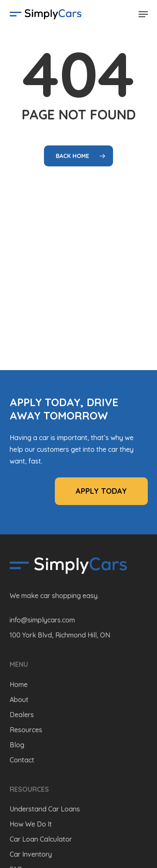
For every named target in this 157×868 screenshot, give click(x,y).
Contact (22, 760)
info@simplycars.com (42, 620)
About (19, 700)
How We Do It (31, 824)
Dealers (22, 715)
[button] (143, 14)
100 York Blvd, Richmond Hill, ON (60, 635)
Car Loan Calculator (41, 839)
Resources (26, 730)
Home (19, 684)
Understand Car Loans (45, 809)
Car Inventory (31, 854)
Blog (17, 745)
